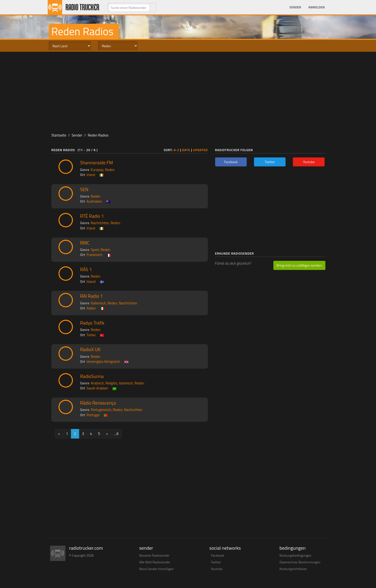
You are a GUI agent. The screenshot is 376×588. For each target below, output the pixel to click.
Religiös (111, 383)
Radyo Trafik (92, 323)
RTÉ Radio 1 (92, 216)
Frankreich (94, 255)
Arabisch (97, 383)
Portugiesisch (101, 410)
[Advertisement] (188, 90)
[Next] (107, 434)
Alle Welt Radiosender (155, 562)
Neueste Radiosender (154, 555)
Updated (200, 150)
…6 (116, 434)
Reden (110, 170)
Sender (295, 7)
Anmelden (317, 7)
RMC (85, 243)
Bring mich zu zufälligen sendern (299, 265)
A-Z (176, 150)
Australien (94, 201)
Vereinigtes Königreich (103, 362)
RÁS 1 (86, 269)
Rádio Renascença (98, 403)
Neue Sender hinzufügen (157, 569)
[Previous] (59, 434)
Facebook (217, 555)
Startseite (59, 135)
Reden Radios (98, 135)
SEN (84, 189)
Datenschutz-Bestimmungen (300, 562)
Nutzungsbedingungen (296, 555)
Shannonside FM (97, 163)
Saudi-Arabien (97, 388)
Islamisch (126, 383)
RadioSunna (92, 376)
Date (186, 150)
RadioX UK (90, 349)
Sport (95, 250)
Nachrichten (100, 223)
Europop (97, 170)
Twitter (216, 562)
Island (91, 282)
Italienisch (98, 303)
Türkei (91, 335)
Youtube (217, 569)
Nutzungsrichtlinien (293, 569)
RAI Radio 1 (91, 296)
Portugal (93, 415)
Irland (91, 175)
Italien (91, 308)
